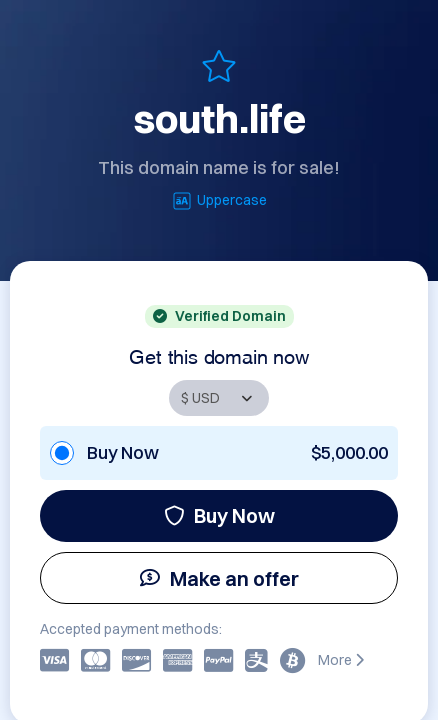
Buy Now (219, 515)
